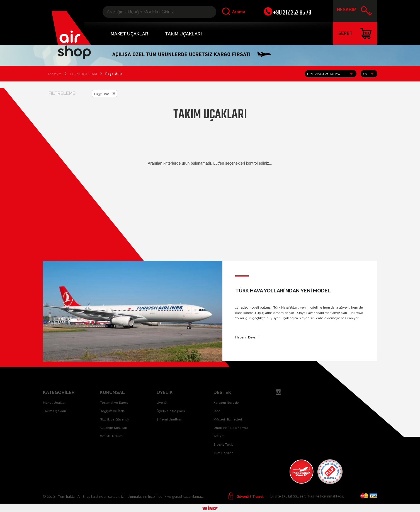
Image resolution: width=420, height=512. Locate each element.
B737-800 (102, 94)
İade (217, 411)
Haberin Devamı (247, 337)
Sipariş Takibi (224, 445)
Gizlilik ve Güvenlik (114, 420)
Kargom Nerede (226, 403)
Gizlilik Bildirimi (111, 436)
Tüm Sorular (223, 453)
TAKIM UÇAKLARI (183, 34)
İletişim (219, 436)
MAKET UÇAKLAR (129, 34)
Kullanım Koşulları (113, 428)
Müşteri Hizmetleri (228, 420)
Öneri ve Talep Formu (231, 428)
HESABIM (355, 12)
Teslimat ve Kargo (114, 403)
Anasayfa (54, 74)
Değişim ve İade (112, 411)
